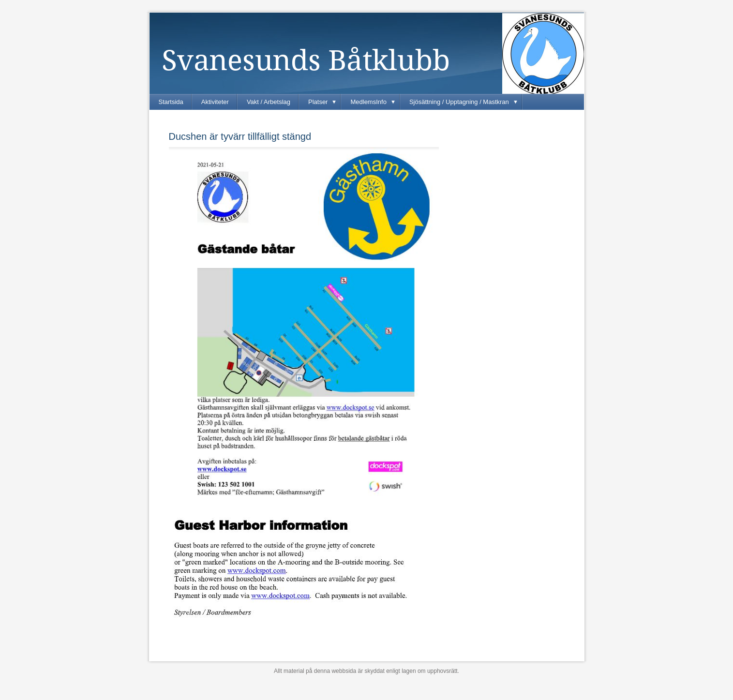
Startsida (171, 102)
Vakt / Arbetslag (269, 102)
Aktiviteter (215, 102)
